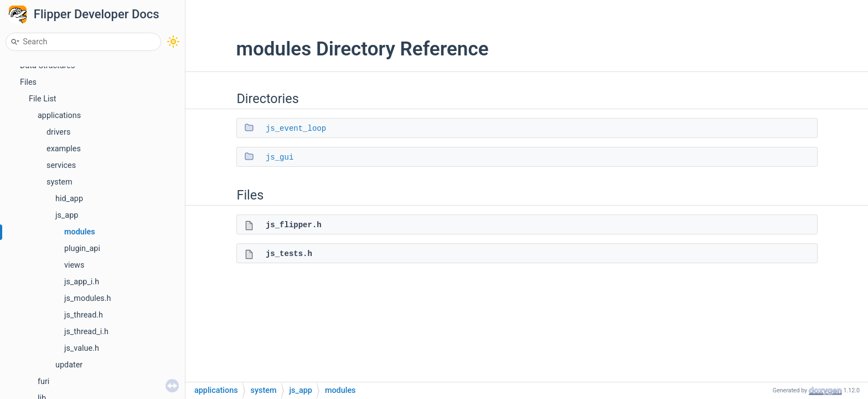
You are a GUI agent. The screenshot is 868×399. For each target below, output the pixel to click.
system (60, 182)
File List (43, 99)
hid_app (69, 199)
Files (28, 82)
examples (64, 149)
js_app (67, 215)
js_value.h (82, 348)
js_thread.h (84, 315)
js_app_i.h (82, 282)
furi (43, 382)
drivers (58, 132)
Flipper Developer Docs (97, 14)
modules (80, 232)
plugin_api (82, 249)
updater (69, 365)
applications (59, 116)
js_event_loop (296, 129)
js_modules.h (88, 298)
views (74, 265)
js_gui (280, 157)
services (61, 165)
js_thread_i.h (86, 332)
